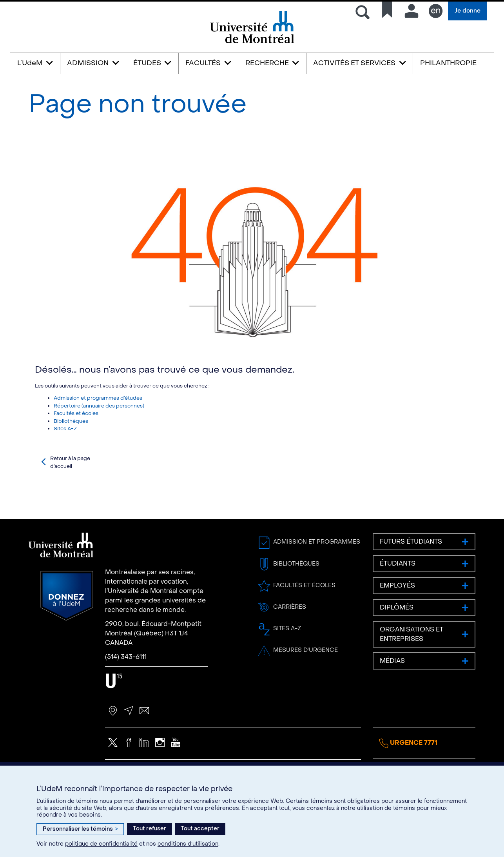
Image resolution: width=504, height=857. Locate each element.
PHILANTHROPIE (448, 63)
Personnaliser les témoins (80, 829)
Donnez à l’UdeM (67, 630)
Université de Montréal (252, 43)
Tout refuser (150, 829)
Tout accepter (200, 829)
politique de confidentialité (101, 844)
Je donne (468, 11)
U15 (114, 715)
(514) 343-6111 (126, 691)
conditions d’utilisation (188, 844)
